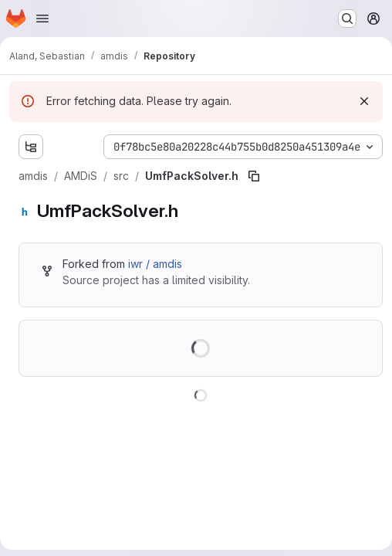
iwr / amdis (155, 264)
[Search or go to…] (347, 19)
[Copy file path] (254, 176)
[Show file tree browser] (31, 147)
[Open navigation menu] (42, 19)
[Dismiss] (364, 101)
